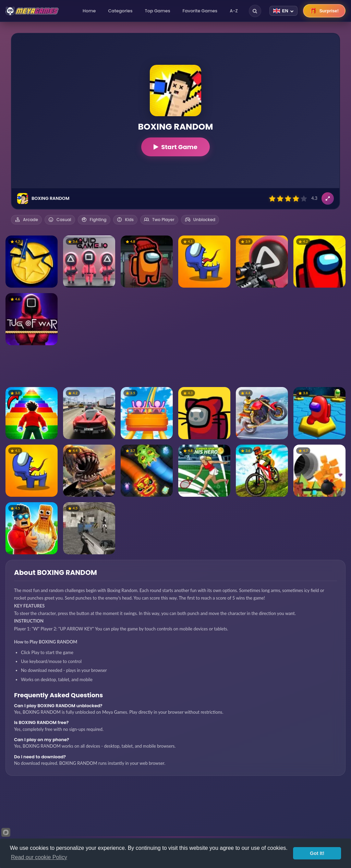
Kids (125, 220)
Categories (120, 11)
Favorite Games (200, 11)
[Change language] (283, 11)
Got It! (317, 853)
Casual (60, 220)
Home (89, 11)
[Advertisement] (175, 366)
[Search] (255, 11)
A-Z (234, 11)
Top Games (158, 11)
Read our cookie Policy (39, 857)
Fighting (94, 220)
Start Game (175, 147)
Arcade (26, 220)
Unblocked (200, 220)
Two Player (159, 220)
